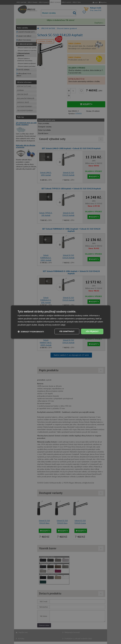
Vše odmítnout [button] (67, 331)
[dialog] (61, 322)
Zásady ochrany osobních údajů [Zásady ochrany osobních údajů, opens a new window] (52, 325)
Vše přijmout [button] (92, 331)
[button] (31, 332)
